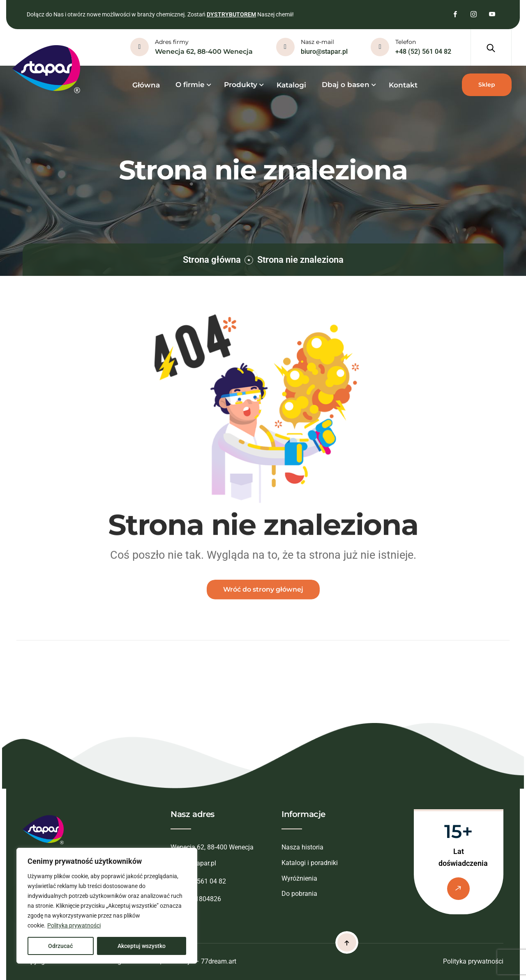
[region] (107, 906)
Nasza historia (302, 847)
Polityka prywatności (74, 925)
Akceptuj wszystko (142, 946)
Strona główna (212, 260)
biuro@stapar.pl (324, 52)
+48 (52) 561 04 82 (423, 52)
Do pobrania (299, 894)
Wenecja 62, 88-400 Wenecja (204, 52)
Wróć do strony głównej (263, 594)
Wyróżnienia (299, 878)
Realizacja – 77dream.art (200, 961)
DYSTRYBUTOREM (231, 14)
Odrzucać (60, 946)
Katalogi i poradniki (310, 863)
